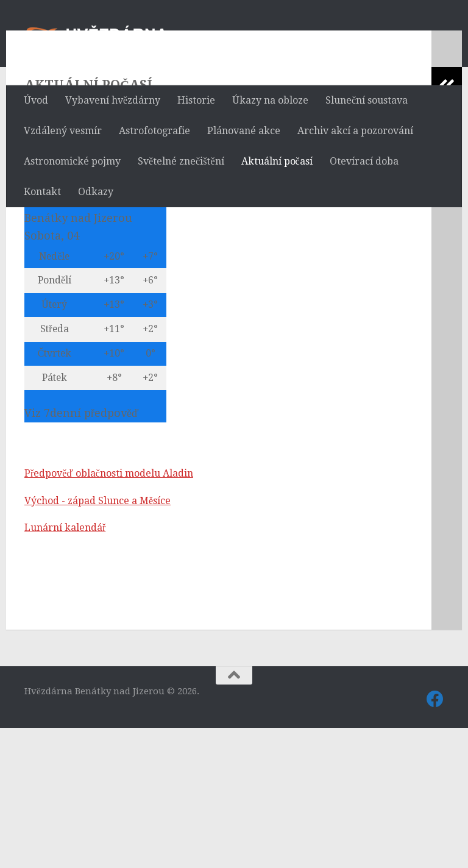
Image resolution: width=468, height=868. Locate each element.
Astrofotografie (154, 131)
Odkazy (96, 192)
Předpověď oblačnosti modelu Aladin (109, 614)
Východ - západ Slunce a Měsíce (97, 641)
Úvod (36, 100)
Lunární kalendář (65, 668)
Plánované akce (244, 131)
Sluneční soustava (367, 100)
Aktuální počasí (277, 161)
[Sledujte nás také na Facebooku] (435, 839)
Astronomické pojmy (72, 161)
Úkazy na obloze (270, 100)
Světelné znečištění (181, 161)
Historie (196, 100)
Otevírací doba (364, 161)
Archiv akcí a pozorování (355, 131)
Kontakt (42, 192)
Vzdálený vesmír (63, 131)
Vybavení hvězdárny (113, 100)
